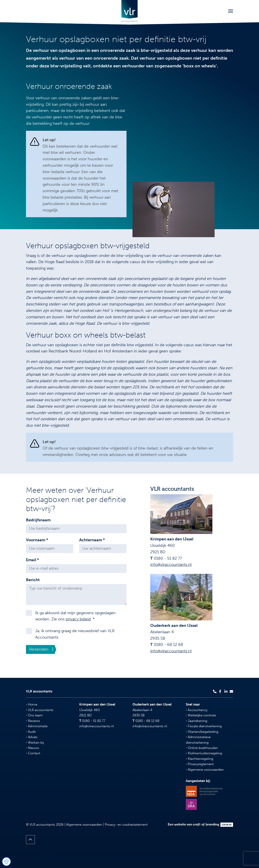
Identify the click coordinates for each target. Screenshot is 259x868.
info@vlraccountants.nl (171, 565)
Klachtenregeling (200, 759)
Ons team (34, 715)
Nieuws (33, 748)
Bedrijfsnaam (38, 520)
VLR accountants (40, 710)
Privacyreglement (200, 764)
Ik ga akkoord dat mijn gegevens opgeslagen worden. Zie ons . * (75, 616)
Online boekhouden (202, 748)
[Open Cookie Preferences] (6, 862)
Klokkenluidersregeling (204, 753)
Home (32, 704)
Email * (32, 560)
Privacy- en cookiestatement (126, 825)
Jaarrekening (197, 721)
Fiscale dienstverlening (204, 726)
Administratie (37, 726)
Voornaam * (37, 540)
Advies (32, 737)
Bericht (33, 580)
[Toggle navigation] (231, 11)
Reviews (33, 721)
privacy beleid (78, 619)
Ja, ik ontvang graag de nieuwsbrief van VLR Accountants (75, 634)
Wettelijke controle (201, 715)
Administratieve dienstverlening (198, 740)
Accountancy (197, 710)
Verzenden (39, 649)
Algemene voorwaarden (205, 770)
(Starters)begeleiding (202, 732)
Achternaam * (92, 540)
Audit (31, 732)
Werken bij (35, 743)
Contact (33, 753)
